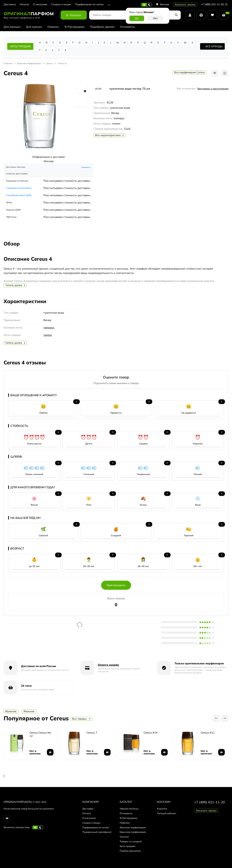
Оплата (24, 4)
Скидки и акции (61, 4)
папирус (49, 327)
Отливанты (128, 27)
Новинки (53, 27)
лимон (48, 335)
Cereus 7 (92, 733)
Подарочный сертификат (97, 832)
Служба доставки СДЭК (19, 195)
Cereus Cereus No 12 (40, 734)
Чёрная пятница (129, 809)
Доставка (10, 4)
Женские (29, 711)
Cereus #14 (151, 733)
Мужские (11, 711)
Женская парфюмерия (133, 827)
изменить (86, 167)
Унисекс (124, 837)
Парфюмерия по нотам (89, 4)
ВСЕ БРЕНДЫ (214, 46)
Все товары (81, 719)
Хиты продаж (127, 846)
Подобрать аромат (102, 27)
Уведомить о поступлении (213, 89)
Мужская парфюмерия (29, 63)
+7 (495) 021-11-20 (214, 4)
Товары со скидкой (131, 841)
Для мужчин (34, 27)
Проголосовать (116, 585)
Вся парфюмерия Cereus (189, 72)
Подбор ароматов (130, 851)
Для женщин (12, 27)
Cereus (49, 63)
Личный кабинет (167, 813)
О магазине (40, 4)
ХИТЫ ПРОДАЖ (20, 46)
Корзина (162, 809)
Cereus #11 (208, 733)
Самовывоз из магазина (19, 188)
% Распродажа (74, 27)
